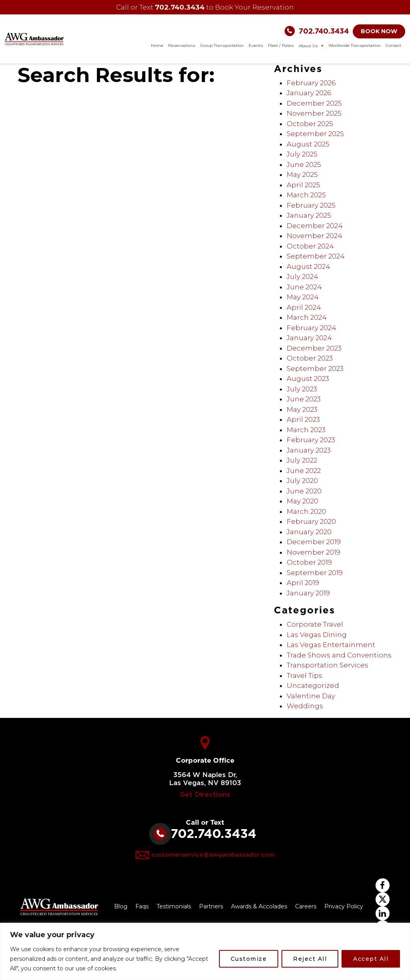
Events (256, 45)
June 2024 (304, 287)
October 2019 (309, 562)
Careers (306, 906)
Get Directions (205, 795)
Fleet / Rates (281, 45)
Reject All (310, 959)
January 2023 (309, 450)
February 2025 (311, 205)
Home (157, 45)
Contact (393, 45)
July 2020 (302, 481)
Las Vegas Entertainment (331, 645)
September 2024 (316, 256)
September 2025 (315, 134)
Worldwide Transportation (355, 45)
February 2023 (311, 440)
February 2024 (312, 328)
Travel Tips (304, 675)
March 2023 (306, 430)
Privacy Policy (344, 906)
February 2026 (311, 83)
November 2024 (315, 236)
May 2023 (302, 409)
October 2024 (310, 246)
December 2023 (314, 348)
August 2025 (308, 144)
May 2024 (303, 297)
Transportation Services (328, 665)
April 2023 (303, 419)
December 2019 (314, 542)
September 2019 (315, 573)
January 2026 (309, 93)
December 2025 (314, 103)
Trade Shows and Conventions (339, 655)
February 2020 (311, 521)
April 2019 (303, 583)
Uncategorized (313, 685)
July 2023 (302, 389)
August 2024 (309, 267)
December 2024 (315, 226)
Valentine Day (311, 696)
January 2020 (309, 532)
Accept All (371, 959)
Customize (249, 959)
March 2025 (306, 195)
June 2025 (304, 164)
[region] (205, 951)
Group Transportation (222, 45)
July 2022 (302, 460)
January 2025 (309, 215)
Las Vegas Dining (317, 635)
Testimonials (174, 906)
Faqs (142, 906)
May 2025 (302, 174)
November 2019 (314, 552)
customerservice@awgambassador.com (213, 855)
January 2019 (308, 593)
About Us (309, 46)
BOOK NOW (379, 31)
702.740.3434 (180, 7)
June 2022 (304, 471)
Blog (121, 906)
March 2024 (307, 317)
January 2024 (309, 338)
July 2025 (302, 154)
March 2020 (306, 511)
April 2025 (303, 185)
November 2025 (314, 113)
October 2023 (310, 358)
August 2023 (308, 379)
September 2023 (315, 369)
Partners (211, 906)
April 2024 (304, 307)
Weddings (305, 706)
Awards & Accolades (259, 906)
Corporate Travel (315, 624)
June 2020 (304, 491)
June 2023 (304, 399)
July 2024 (302, 277)
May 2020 (302, 501)
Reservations (182, 45)
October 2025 (310, 124)
